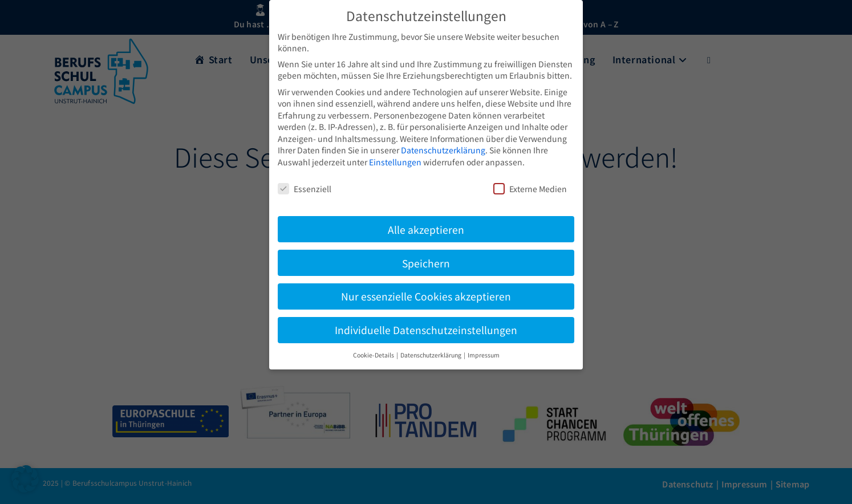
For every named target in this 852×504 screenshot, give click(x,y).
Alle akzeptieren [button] (426, 229)
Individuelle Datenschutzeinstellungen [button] (426, 330)
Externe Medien (530, 189)
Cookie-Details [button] (374, 355)
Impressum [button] (484, 355)
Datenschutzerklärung (443, 150)
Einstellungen (395, 162)
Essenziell (305, 189)
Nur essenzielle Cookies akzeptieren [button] (426, 296)
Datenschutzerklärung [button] (431, 355)
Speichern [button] (426, 263)
